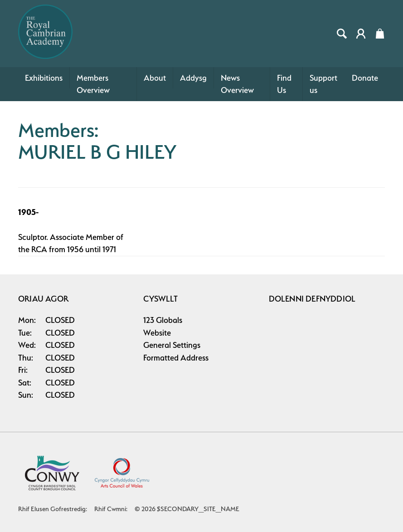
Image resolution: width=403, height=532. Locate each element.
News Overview (237, 84)
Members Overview (93, 84)
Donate (365, 78)
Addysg (193, 78)
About (155, 78)
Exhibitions (44, 78)
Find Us (284, 84)
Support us (323, 84)
